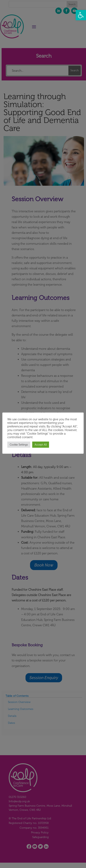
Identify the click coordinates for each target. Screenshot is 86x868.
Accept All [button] (41, 445)
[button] (81, 15)
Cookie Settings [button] (19, 445)
